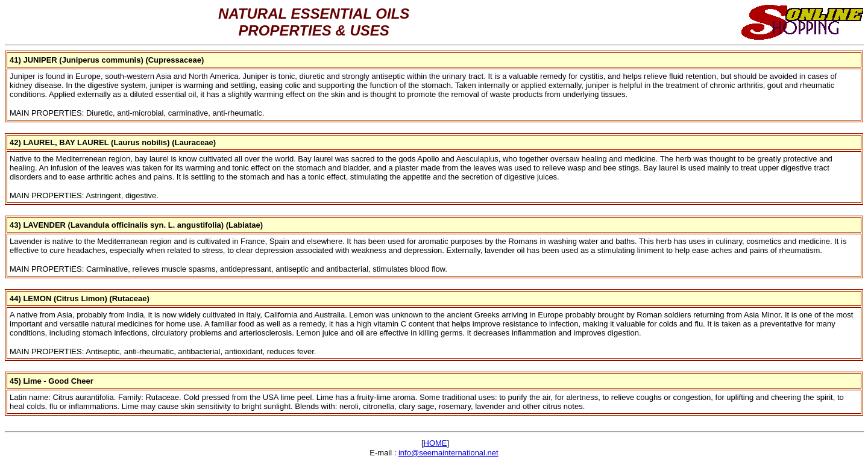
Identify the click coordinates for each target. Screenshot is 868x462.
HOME (436, 443)
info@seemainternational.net (448, 453)
